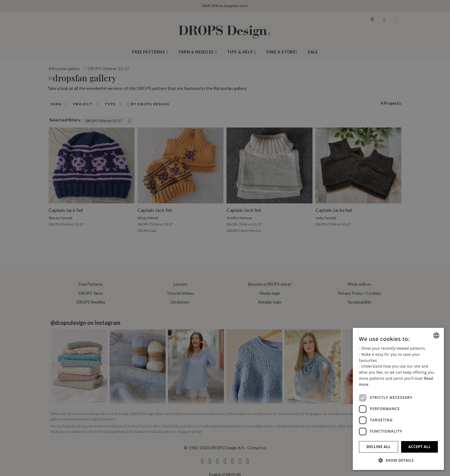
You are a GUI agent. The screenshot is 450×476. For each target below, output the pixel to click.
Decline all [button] (379, 447)
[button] (398, 460)
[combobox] (436, 335)
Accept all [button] (420, 447)
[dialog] (398, 399)
